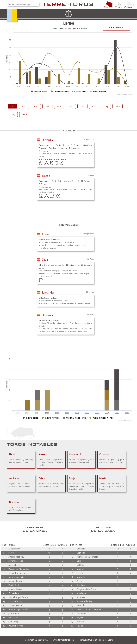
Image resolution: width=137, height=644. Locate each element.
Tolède (46, 176)
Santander (48, 293)
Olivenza (47, 140)
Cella (45, 260)
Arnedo (46, 234)
